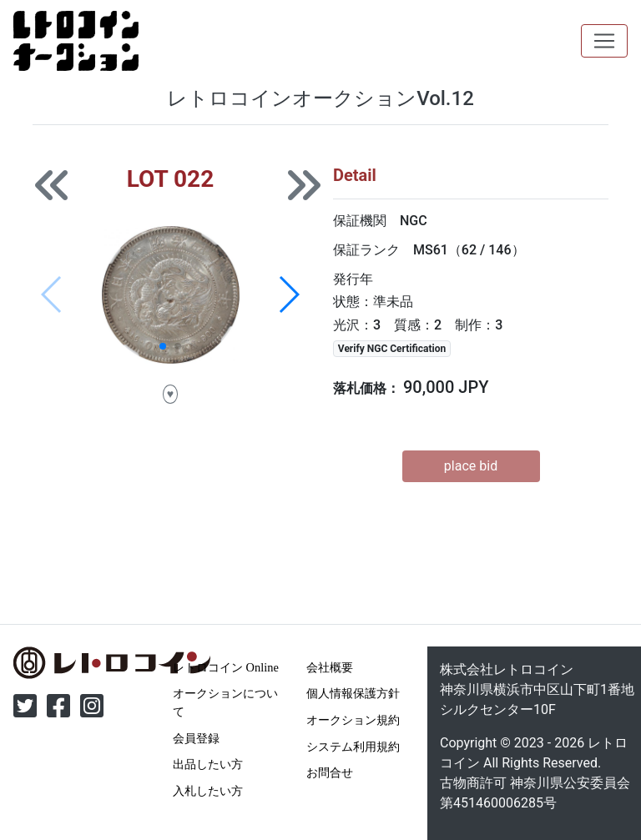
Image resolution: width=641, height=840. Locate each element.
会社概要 (330, 667)
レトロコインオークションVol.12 (320, 98)
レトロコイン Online (226, 667)
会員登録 (196, 738)
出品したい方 (208, 764)
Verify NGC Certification (392, 349)
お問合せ (330, 772)
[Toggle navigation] (604, 41)
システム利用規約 (353, 747)
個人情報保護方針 (353, 693)
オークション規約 (353, 720)
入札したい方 (208, 791)
